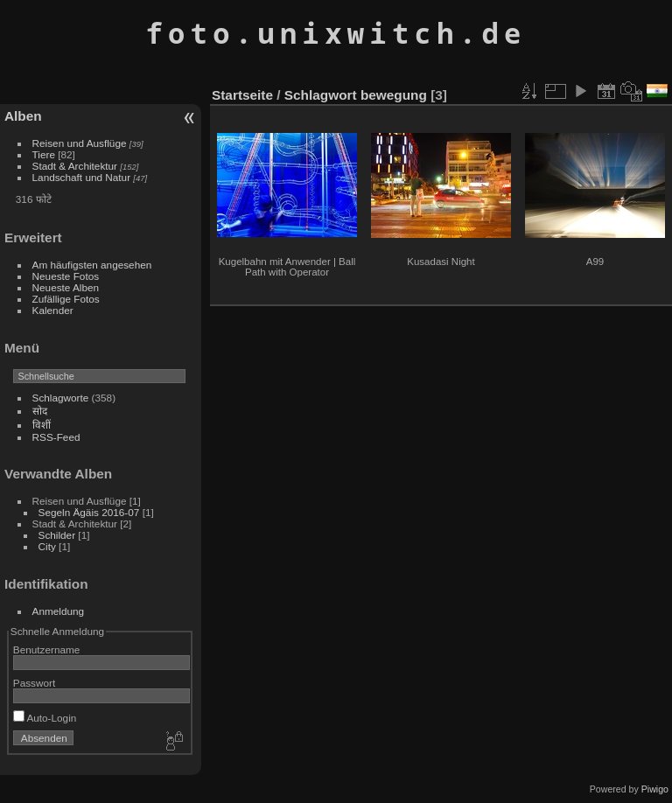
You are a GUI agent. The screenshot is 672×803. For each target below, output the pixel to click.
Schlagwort (321, 95)
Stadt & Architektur (75, 166)
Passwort (34, 683)
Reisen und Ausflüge (80, 143)
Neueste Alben (66, 287)
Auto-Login (45, 718)
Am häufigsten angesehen (92, 265)
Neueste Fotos (66, 276)
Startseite (242, 95)
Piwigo (655, 789)
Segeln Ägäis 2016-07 (89, 512)
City (47, 546)
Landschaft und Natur (82, 177)
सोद (40, 411)
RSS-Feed (56, 437)
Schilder (57, 535)
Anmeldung (59, 611)
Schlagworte (61, 398)
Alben (23, 116)
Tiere (44, 154)
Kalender (53, 310)
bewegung (394, 95)
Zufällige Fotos (66, 299)
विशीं (42, 425)
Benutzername (47, 649)
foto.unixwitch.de (336, 33)
